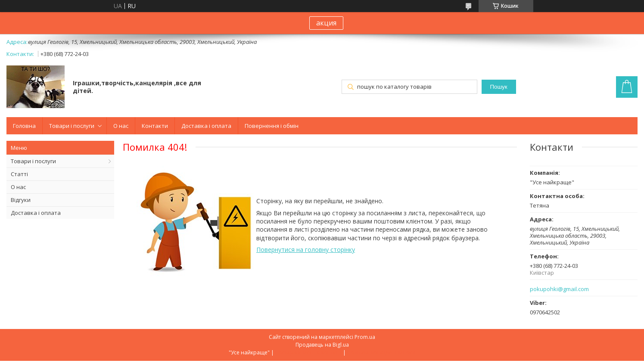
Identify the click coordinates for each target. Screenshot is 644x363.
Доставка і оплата (206, 126)
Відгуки (21, 200)
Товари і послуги (72, 126)
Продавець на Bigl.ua (322, 345)
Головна (24, 126)
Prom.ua (365, 337)
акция (326, 23)
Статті (19, 174)
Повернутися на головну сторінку (306, 250)
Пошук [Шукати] (498, 87)
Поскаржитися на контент (308, 352)
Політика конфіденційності (381, 352)
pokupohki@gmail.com (559, 289)
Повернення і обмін (272, 126)
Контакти (155, 126)
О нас (121, 126)
